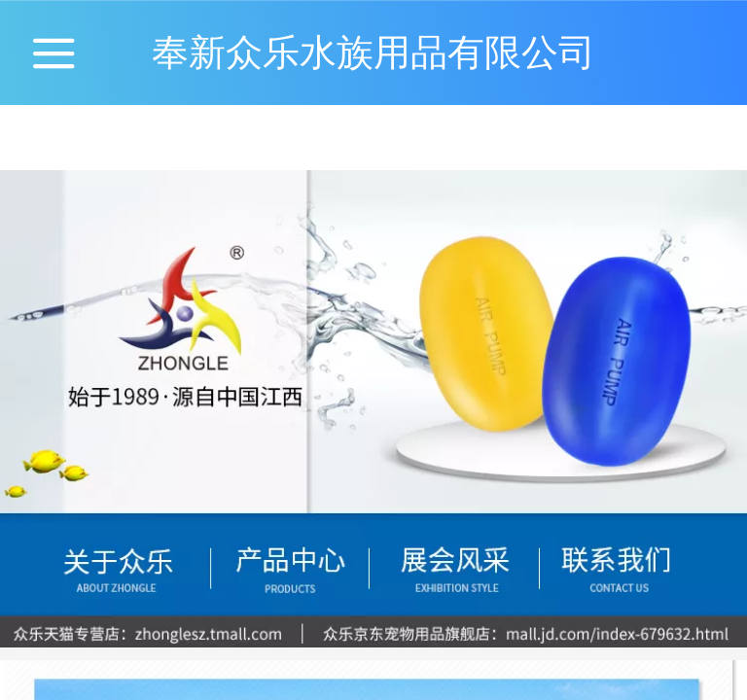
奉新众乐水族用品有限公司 (373, 52)
